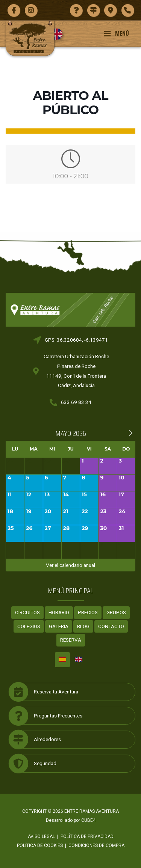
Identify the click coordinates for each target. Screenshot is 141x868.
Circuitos (27, 612)
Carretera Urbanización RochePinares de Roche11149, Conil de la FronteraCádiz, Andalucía (76, 371)
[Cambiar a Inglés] (60, 34)
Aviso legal (41, 836)
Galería (59, 626)
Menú (116, 33)
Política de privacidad (87, 836)
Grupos (116, 612)
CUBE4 (88, 820)
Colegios (29, 626)
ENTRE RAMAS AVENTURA (92, 811)
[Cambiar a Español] (62, 660)
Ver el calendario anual (70, 565)
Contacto (111, 626)
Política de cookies (40, 845)
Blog (83, 626)
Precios (88, 612)
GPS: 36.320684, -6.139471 (76, 340)
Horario (59, 612)
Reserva (71, 640)
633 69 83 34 (76, 402)
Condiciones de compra (96, 845)
